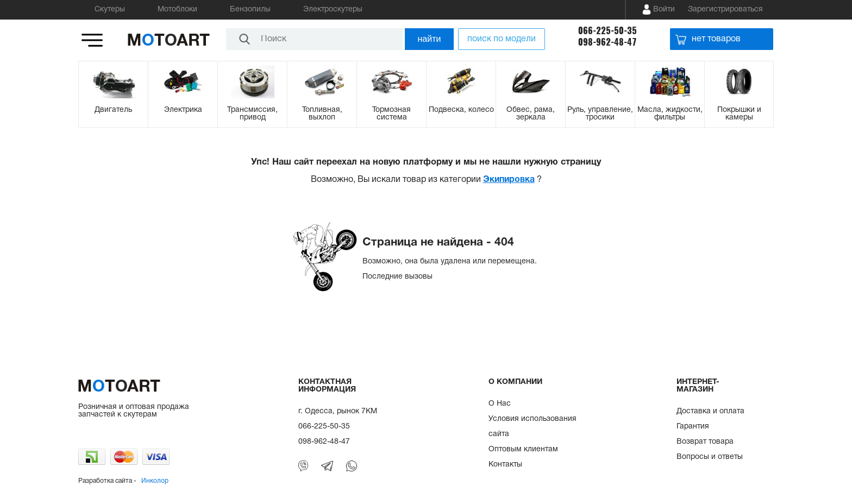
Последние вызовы (397, 277)
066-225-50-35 (607, 31)
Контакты (505, 465)
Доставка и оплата (710, 411)
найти (430, 39)
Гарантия (693, 427)
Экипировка (509, 180)
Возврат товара (705, 442)
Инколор (155, 481)
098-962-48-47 (607, 42)
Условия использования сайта (532, 427)
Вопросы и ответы (710, 457)
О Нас (500, 404)
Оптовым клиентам (523, 449)
